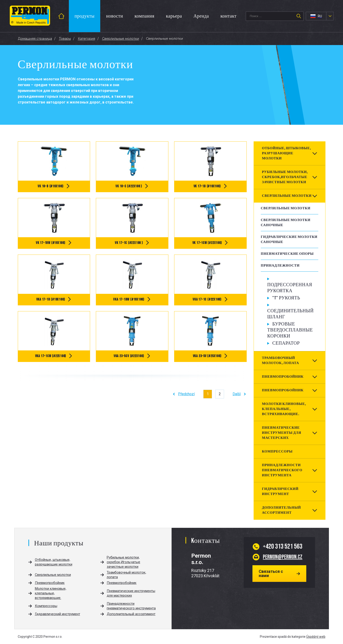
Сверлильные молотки (287, 196)
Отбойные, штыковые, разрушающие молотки (286, 153)
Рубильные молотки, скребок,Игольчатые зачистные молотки (285, 177)
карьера (174, 16)
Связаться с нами (271, 573)
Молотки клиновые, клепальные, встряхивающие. (284, 409)
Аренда (201, 16)
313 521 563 (283, 547)
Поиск (299, 16)
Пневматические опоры (287, 254)
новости (114, 16)
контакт (228, 16)
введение (67, 16)
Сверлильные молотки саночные (286, 223)
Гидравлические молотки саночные (289, 239)
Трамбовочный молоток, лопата (281, 360)
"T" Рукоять (286, 298)
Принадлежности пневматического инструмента (282, 470)
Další (237, 394)
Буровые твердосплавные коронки (290, 330)
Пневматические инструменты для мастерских (282, 433)
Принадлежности (280, 266)
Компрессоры (277, 451)
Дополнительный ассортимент (281, 510)
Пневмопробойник (283, 377)
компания (144, 16)
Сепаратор (286, 343)
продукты (85, 16)
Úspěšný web (316, 637)
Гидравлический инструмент (280, 491)
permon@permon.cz (283, 557)
